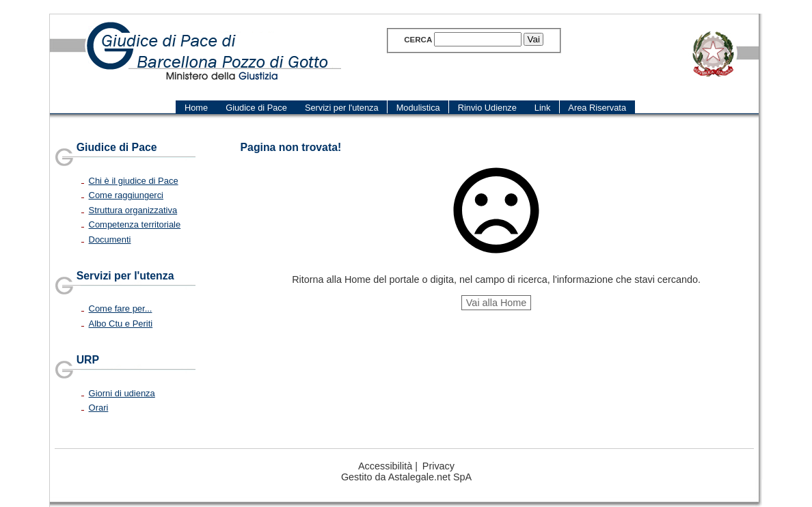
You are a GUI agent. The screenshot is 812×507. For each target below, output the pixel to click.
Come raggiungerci (126, 195)
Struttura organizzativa (133, 210)
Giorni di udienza (122, 393)
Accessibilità (385, 466)
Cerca (418, 40)
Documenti (110, 239)
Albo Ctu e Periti (121, 324)
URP (88, 360)
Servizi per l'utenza (125, 276)
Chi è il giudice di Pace (134, 181)
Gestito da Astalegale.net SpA (406, 477)
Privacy (438, 466)
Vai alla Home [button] (497, 303)
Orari (99, 408)
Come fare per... (121, 309)
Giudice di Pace (117, 147)
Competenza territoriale (135, 224)
